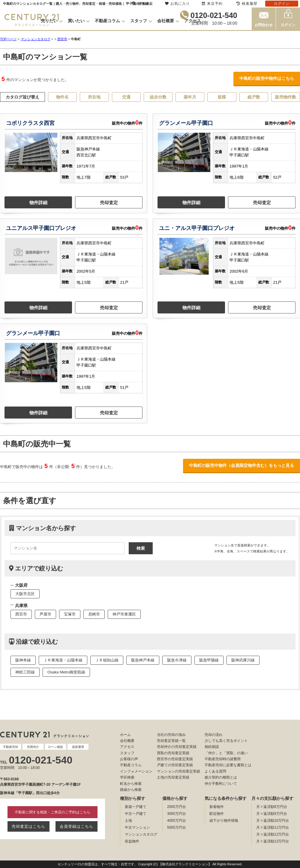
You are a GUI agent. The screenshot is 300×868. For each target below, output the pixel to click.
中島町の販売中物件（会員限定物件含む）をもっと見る (241, 465)
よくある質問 (215, 771)
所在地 (94, 97)
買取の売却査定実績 (173, 753)
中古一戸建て (136, 814)
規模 (222, 97)
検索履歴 (247, 4)
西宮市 (62, 39)
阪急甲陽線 (209, 660)
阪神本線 (23, 660)
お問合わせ (264, 25)
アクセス (193, 21)
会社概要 (166, 21)
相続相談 (212, 747)
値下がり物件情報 (224, 821)
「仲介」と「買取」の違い (226, 753)
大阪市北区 (25, 594)
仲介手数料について (221, 784)
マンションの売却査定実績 (178, 771)
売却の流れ (214, 735)
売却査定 (109, 203)
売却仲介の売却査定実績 (177, 747)
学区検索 (127, 777)
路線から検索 (131, 790)
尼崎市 (94, 614)
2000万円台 (177, 807)
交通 (126, 97)
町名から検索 (131, 784)
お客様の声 (129, 759)
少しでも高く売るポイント (226, 741)
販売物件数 (286, 97)
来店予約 (212, 4)
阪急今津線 (177, 660)
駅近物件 (217, 814)
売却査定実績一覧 (171, 741)
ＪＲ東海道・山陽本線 (63, 660)
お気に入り (177, 4)
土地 (128, 821)
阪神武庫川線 (243, 660)
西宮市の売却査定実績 (175, 759)
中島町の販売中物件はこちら (267, 78)
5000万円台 (177, 827)
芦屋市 (45, 614)
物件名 (62, 97)
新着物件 (217, 807)
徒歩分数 (158, 97)
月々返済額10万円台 (273, 821)
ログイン (288, 25)
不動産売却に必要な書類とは (228, 765)
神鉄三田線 (25, 672)
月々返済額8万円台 (272, 807)
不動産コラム (107, 21)
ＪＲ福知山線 (107, 660)
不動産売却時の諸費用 (223, 759)
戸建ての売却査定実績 (175, 765)
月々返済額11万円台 (273, 827)
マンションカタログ (141, 834)
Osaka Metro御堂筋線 (66, 672)
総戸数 (254, 97)
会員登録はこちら (76, 826)
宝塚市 (70, 614)
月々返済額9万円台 (272, 814)
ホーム (125, 735)
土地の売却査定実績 (173, 777)
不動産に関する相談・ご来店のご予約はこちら (52, 812)
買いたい (76, 21)
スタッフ (139, 21)
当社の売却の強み (171, 735)
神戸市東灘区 (124, 614)
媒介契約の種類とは (221, 777)
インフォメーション (136, 771)
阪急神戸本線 (143, 660)
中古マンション (137, 827)
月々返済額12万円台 (273, 834)
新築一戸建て (136, 807)
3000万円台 (177, 814)
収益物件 (132, 841)
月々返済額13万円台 (273, 841)
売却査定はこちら (28, 826)
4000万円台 (177, 821)
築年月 (190, 97)
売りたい (49, 21)
